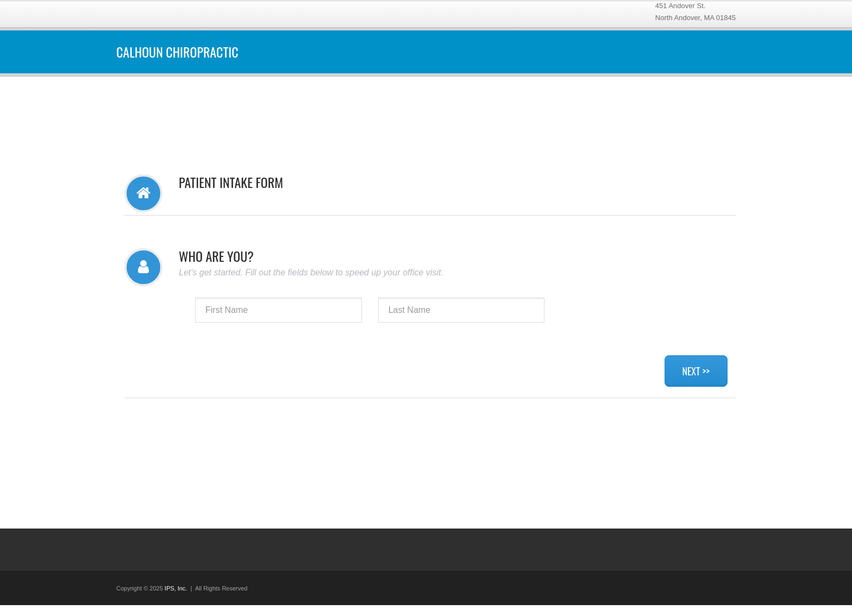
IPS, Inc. (176, 588)
